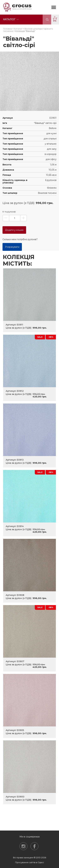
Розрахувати (12, 247)
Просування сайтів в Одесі (29, 862)
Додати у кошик (14, 230)
